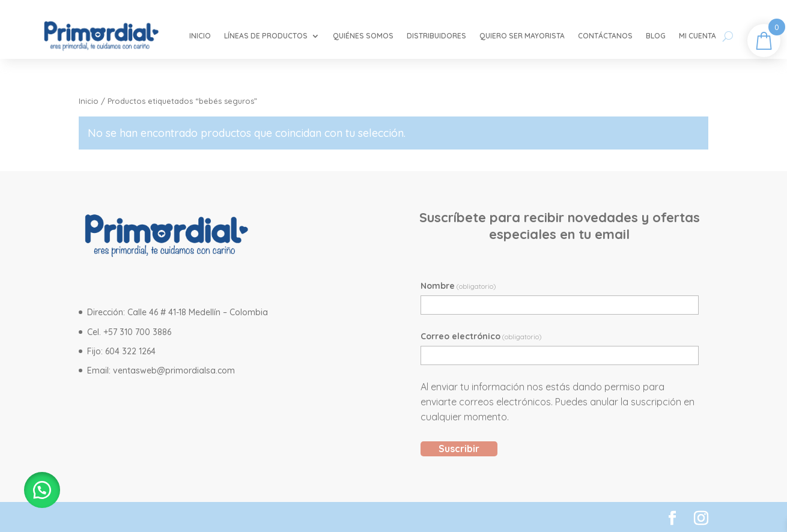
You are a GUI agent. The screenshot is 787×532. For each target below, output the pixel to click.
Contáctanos (605, 36)
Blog (656, 36)
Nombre (458, 286)
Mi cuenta (697, 36)
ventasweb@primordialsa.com (174, 370)
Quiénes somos (363, 36)
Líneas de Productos (266, 36)
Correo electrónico (481, 336)
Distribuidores (436, 36)
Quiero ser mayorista (522, 36)
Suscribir (459, 449)
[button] (42, 490)
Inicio (200, 36)
